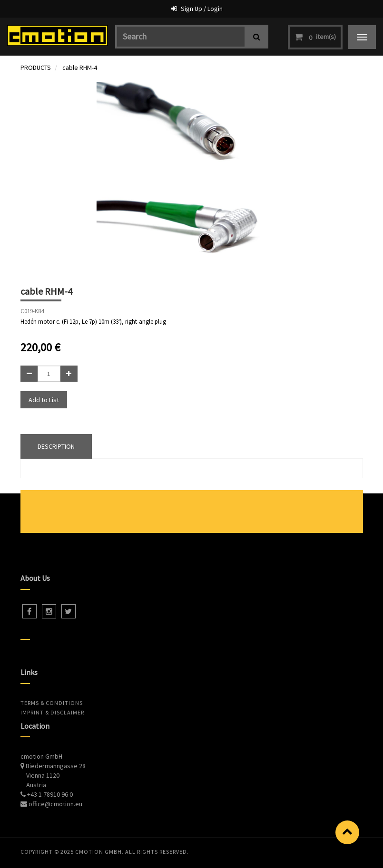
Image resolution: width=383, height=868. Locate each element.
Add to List (44, 400)
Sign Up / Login (202, 9)
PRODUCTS (36, 68)
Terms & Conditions (52, 703)
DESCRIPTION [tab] (56, 446)
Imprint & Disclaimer (52, 712)
